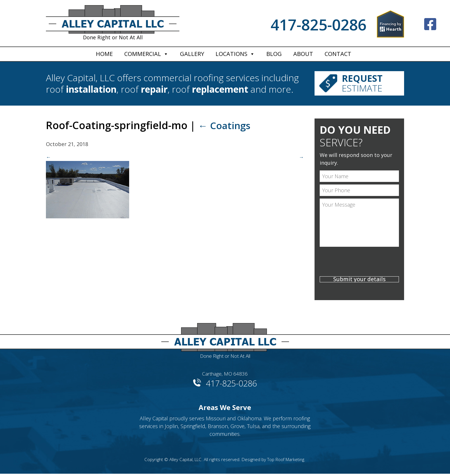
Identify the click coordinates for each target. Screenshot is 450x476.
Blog (274, 54)
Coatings (226, 126)
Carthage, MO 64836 (225, 375)
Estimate (369, 84)
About (303, 54)
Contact (338, 54)
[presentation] (359, 263)
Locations (231, 54)
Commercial (143, 54)
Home (104, 54)
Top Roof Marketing (286, 462)
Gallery (192, 54)
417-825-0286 (319, 25)
